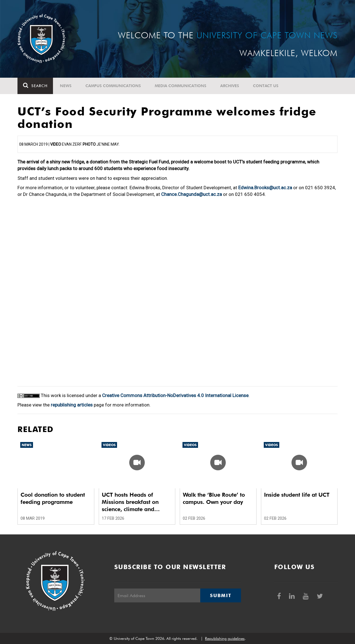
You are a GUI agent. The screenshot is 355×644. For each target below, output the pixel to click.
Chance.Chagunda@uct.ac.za (192, 194)
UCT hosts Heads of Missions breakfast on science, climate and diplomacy (130, 502)
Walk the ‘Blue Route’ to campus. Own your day (214, 498)
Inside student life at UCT (297, 495)
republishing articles (72, 405)
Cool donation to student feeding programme (53, 498)
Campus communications (113, 86)
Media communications (181, 86)
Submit (220, 595)
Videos (109, 445)
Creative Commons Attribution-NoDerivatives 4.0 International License (175, 395)
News (66, 86)
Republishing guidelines (225, 638)
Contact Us (266, 86)
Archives (230, 86)
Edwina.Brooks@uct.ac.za (265, 188)
